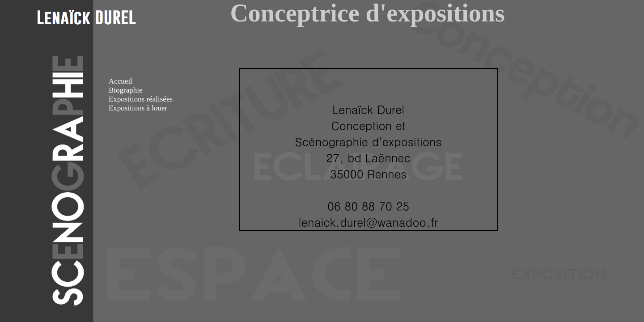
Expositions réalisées (141, 99)
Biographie (126, 90)
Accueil (121, 81)
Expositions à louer (138, 108)
